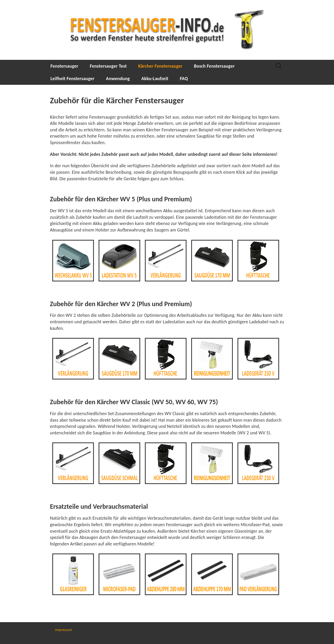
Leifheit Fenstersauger (72, 79)
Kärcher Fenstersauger (160, 66)
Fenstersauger (64, 66)
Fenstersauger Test (108, 66)
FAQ (184, 79)
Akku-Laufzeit (155, 79)
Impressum (64, 630)
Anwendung (118, 79)
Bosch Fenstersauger (214, 66)
